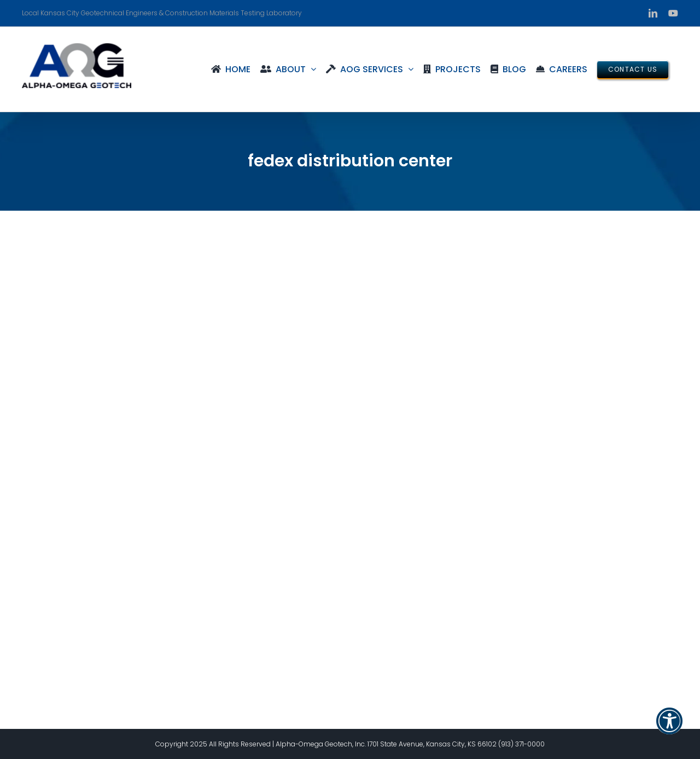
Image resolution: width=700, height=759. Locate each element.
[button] (669, 728)
